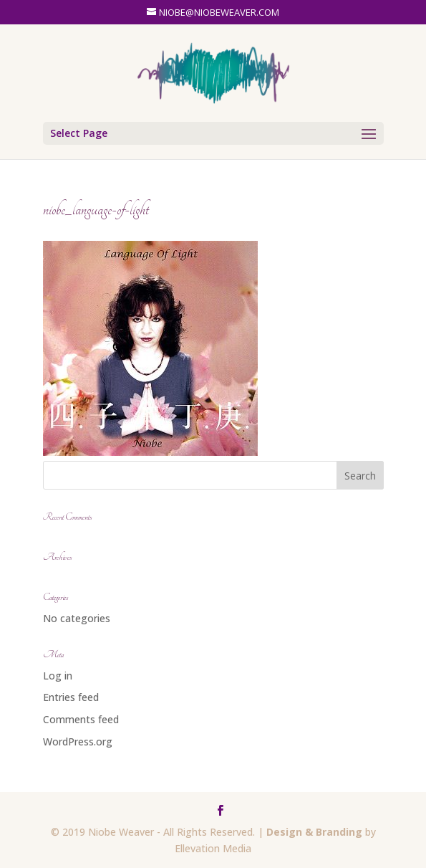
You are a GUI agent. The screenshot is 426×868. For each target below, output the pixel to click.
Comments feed (81, 719)
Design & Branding (314, 832)
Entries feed (71, 697)
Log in (58, 676)
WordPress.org (78, 741)
